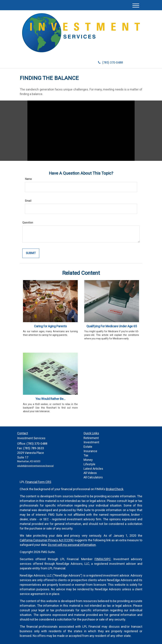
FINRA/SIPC (103, 559)
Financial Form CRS (38, 482)
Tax (86, 455)
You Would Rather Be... (50, 399)
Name (28, 179)
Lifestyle (89, 464)
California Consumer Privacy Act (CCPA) (47, 540)
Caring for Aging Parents (50, 326)
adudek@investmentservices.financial (35, 466)
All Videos (90, 473)
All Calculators (93, 477)
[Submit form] (31, 253)
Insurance (90, 451)
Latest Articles (93, 469)
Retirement (91, 438)
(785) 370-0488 (110, 62)
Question (28, 223)
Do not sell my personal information (72, 545)
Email (28, 201)
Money (88, 460)
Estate (88, 447)
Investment (91, 442)
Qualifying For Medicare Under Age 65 (112, 326)
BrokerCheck (115, 489)
